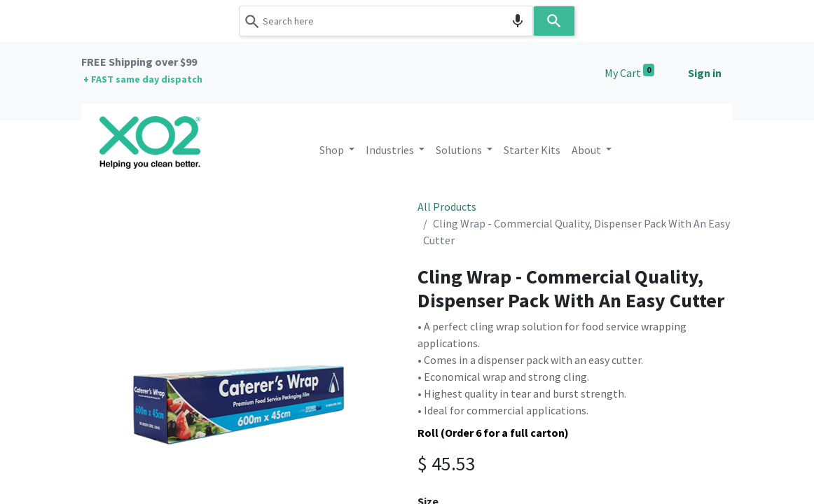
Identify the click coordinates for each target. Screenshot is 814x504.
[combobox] (386, 21)
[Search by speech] (518, 21)
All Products (447, 206)
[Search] (554, 21)
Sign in (705, 73)
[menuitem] (532, 150)
